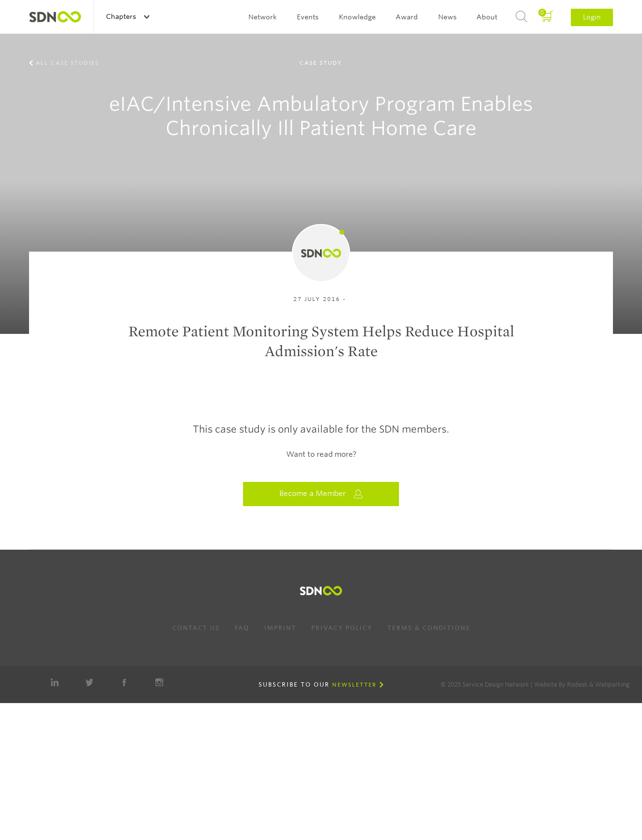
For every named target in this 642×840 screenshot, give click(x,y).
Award (407, 17)
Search (521, 17)
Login (592, 17)
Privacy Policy (342, 628)
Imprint (280, 628)
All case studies (68, 63)
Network (263, 17)
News (447, 17)
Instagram (159, 682)
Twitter (90, 682)
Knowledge (357, 17)
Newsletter (354, 685)
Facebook (124, 682)
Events (308, 17)
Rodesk (577, 684)
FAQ (242, 628)
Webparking (612, 684)
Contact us (196, 628)
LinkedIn (55, 682)
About (487, 17)
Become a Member (321, 494)
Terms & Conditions (429, 628)
